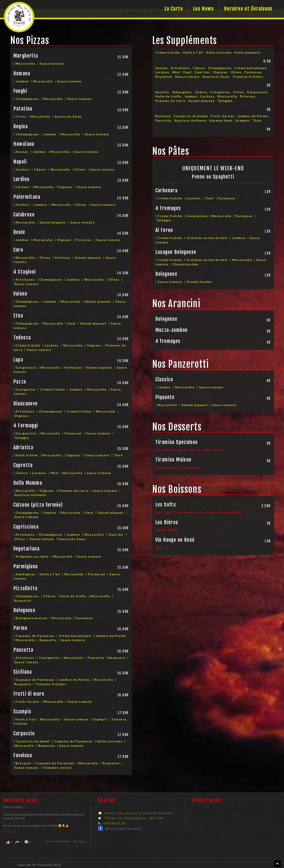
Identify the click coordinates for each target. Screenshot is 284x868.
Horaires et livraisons (248, 9)
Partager (80, 841)
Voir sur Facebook (58, 841)
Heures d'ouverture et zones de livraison (139, 813)
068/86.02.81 (115, 823)
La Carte (174, 9)
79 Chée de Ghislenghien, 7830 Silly (134, 818)
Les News (203, 9)
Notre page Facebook (124, 828)
